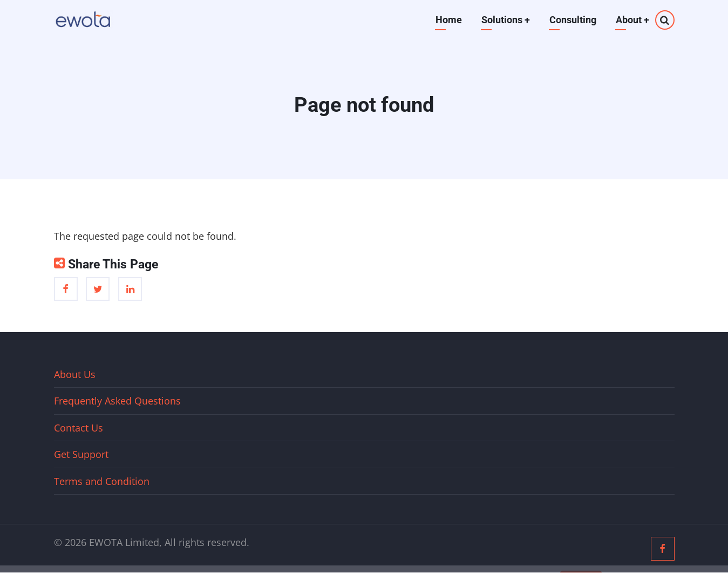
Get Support (81, 454)
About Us (75, 374)
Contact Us (79, 428)
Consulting (573, 20)
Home (449, 20)
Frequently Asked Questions (117, 401)
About (632, 20)
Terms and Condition (102, 481)
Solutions (506, 20)
